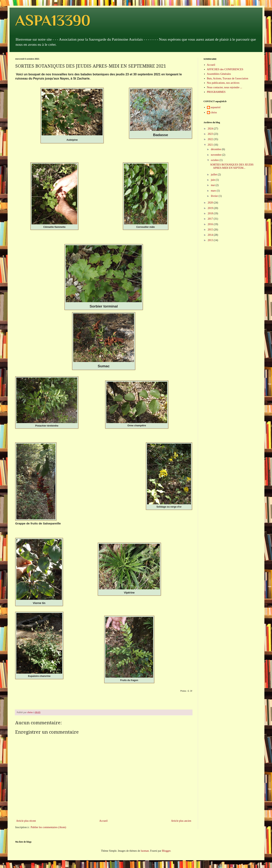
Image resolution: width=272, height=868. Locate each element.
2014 (211, 235)
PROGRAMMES (216, 92)
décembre (216, 149)
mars (214, 191)
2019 (211, 208)
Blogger (166, 851)
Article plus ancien (181, 821)
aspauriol (216, 107)
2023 (211, 134)
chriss (214, 112)
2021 (211, 145)
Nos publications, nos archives (223, 83)
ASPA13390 (53, 20)
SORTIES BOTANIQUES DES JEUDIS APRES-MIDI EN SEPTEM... (232, 166)
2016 (211, 224)
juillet (214, 175)
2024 (211, 129)
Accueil (103, 821)
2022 (211, 139)
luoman (145, 851)
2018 (211, 213)
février (215, 196)
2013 (211, 240)
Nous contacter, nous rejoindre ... (225, 87)
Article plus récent (26, 821)
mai (213, 185)
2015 (211, 230)
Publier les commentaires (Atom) (48, 827)
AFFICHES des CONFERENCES (225, 69)
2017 (211, 219)
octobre (215, 160)
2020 (211, 203)
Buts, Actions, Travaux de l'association (228, 78)
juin (213, 180)
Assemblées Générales (219, 74)
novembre (216, 155)
